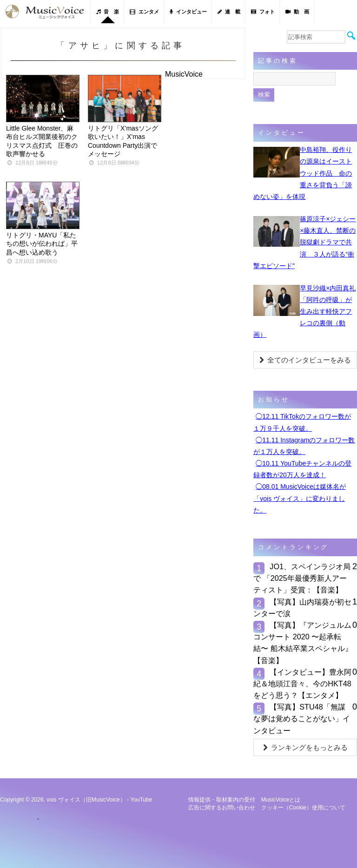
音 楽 (108, 12)
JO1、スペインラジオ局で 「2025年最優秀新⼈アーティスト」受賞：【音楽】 (302, 578)
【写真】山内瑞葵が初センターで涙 (302, 608)
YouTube (141, 800)
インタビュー (188, 12)
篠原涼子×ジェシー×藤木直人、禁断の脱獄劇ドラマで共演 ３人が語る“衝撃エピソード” (304, 242)
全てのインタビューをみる (305, 360)
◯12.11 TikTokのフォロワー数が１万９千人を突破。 (302, 422)
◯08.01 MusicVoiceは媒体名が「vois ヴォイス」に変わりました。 (300, 498)
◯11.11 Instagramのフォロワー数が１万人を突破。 (304, 446)
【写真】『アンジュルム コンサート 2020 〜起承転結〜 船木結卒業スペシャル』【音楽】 (303, 643)
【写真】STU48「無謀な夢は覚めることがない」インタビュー (302, 718)
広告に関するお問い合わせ (222, 808)
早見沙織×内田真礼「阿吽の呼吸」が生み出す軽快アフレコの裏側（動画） (304, 312)
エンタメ (144, 12)
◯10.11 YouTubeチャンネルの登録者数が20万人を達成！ (302, 469)
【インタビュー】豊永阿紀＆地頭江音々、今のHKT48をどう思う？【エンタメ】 (302, 684)
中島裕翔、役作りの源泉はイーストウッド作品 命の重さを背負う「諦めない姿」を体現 (303, 173)
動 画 (297, 12)
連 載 (229, 12)
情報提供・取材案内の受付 (222, 800)
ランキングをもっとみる (305, 747)
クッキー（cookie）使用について (303, 808)
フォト (263, 12)
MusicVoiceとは (281, 800)
